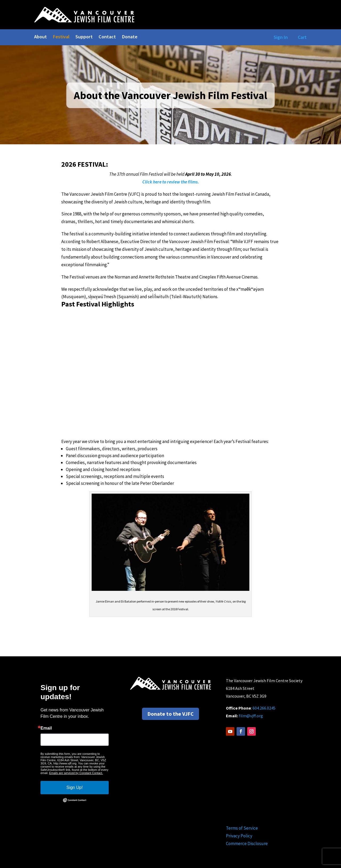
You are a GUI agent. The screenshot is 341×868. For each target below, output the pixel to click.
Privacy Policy (239, 836)
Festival (61, 37)
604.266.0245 (264, 708)
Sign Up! (74, 787)
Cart (302, 37)
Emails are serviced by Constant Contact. (76, 773)
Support (84, 37)
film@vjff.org (251, 716)
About (40, 37)
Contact (107, 37)
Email (46, 728)
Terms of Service (242, 828)
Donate (130, 37)
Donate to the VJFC (170, 714)
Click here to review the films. (171, 182)
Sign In (280, 37)
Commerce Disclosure (247, 844)
